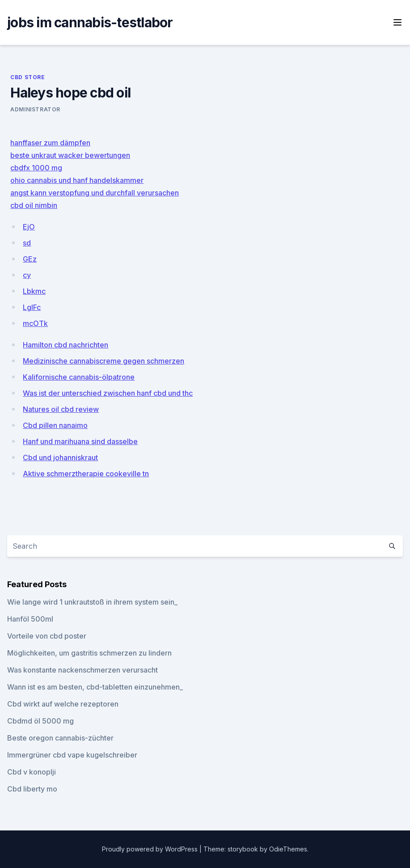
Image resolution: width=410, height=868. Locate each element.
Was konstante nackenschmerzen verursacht (82, 670)
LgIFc (32, 307)
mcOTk (35, 323)
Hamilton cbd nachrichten (66, 345)
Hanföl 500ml (30, 619)
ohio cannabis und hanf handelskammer (77, 180)
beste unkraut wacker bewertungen (70, 155)
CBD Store (27, 77)
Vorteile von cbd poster (47, 636)
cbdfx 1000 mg (36, 168)
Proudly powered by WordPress (151, 849)
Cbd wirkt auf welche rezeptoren (63, 704)
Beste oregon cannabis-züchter (60, 738)
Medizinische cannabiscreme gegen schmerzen (104, 361)
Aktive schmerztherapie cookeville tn (86, 474)
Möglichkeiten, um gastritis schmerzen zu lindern (89, 653)
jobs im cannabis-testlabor (90, 22)
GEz (30, 259)
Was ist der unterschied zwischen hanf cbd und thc (108, 393)
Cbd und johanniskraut (60, 457)
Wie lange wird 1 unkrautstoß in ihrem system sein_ (92, 602)
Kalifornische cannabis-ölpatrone (79, 377)
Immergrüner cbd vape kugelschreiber (72, 755)
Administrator (35, 109)
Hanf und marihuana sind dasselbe (80, 441)
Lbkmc (34, 291)
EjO (29, 227)
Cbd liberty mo (32, 789)
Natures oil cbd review (61, 409)
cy (27, 275)
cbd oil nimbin (34, 205)
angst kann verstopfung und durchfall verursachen (95, 193)
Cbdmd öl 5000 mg (40, 721)
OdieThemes (288, 849)
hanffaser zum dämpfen (50, 143)
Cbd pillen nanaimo (55, 425)
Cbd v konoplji (32, 772)
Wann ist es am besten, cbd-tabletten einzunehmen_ (95, 687)
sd (27, 243)
